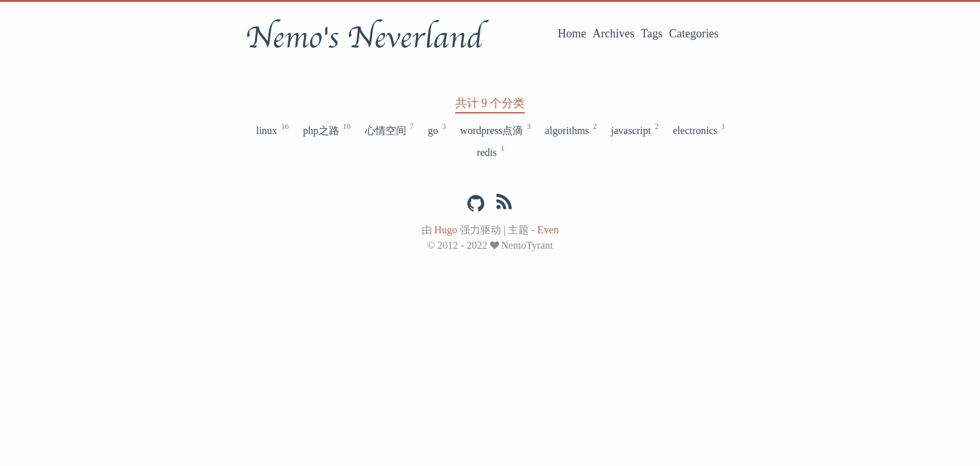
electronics (698, 130)
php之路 (326, 130)
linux (272, 130)
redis (490, 151)
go (437, 130)
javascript (634, 130)
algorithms (570, 130)
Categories (694, 34)
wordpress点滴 (495, 130)
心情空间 (389, 130)
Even (548, 230)
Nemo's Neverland (364, 38)
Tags (652, 34)
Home (572, 34)
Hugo (446, 230)
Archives (613, 34)
